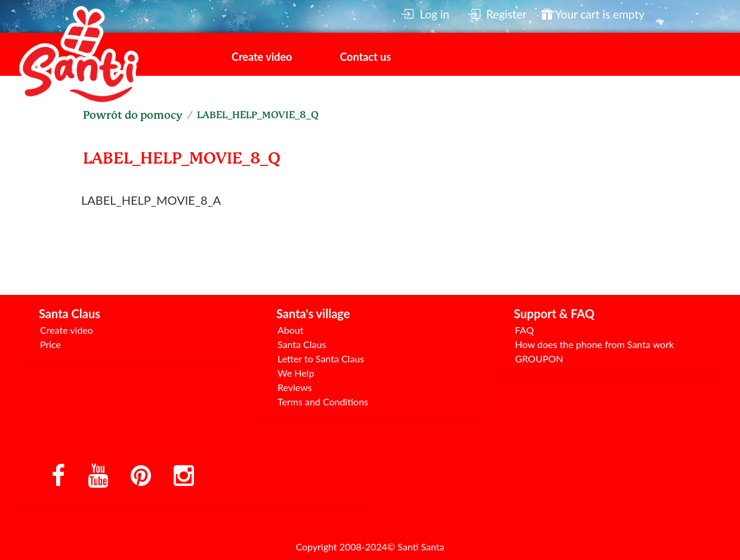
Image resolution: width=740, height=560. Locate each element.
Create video (262, 57)
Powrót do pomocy (133, 115)
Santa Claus (302, 344)
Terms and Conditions (323, 401)
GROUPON (539, 359)
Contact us (365, 57)
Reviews (295, 387)
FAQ (524, 330)
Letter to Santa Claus (321, 359)
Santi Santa (421, 547)
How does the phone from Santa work (594, 344)
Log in (425, 14)
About (291, 330)
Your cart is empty (593, 14)
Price (50, 344)
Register (497, 14)
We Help (296, 373)
